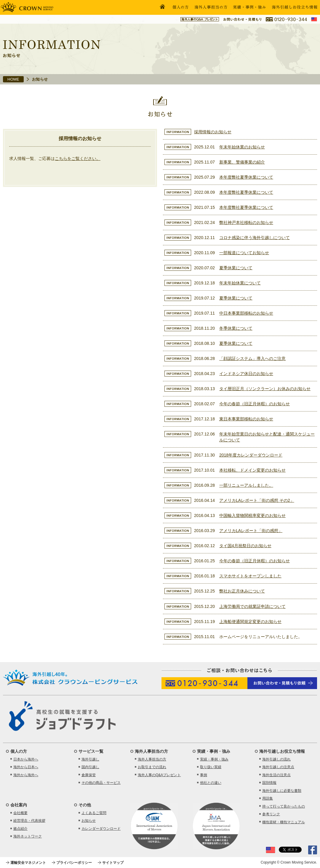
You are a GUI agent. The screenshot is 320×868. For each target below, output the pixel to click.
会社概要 (20, 813)
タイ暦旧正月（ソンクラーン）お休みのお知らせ (265, 389)
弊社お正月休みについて (242, 591)
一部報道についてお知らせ (244, 253)
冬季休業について (236, 328)
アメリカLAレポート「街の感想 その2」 (257, 500)
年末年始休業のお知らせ (242, 147)
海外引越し (90, 759)
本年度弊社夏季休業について (246, 177)
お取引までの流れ (152, 767)
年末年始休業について (240, 283)
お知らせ (89, 821)
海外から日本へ (26, 767)
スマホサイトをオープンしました (250, 576)
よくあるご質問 (94, 813)
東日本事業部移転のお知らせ (246, 419)
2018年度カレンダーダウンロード (251, 455)
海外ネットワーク (28, 836)
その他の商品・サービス (101, 783)
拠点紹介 (20, 829)
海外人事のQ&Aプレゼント (159, 775)
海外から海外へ (26, 775)
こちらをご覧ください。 (78, 158)
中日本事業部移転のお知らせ (246, 313)
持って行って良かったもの (284, 806)
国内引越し (90, 767)
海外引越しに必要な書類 (282, 791)
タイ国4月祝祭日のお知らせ (245, 546)
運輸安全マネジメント (28, 863)
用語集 (268, 798)
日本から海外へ (26, 759)
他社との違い (211, 783)
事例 (204, 775)
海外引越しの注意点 (278, 767)
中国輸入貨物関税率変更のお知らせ (252, 515)
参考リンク (271, 814)
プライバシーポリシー (74, 863)
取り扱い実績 (211, 767)
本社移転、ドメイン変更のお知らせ (252, 470)
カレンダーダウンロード (101, 829)
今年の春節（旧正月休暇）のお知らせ (255, 404)
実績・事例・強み (214, 759)
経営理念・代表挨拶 (29, 821)
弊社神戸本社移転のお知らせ (246, 222)
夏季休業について (236, 268)
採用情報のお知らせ (213, 132)
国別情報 (269, 783)
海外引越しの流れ (276, 759)
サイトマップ (113, 863)
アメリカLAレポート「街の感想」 (251, 531)
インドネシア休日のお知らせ (246, 374)
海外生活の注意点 (276, 775)
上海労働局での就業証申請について (252, 606)
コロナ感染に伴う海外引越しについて (255, 238)
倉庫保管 (89, 775)
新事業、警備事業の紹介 (242, 162)
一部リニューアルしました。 (246, 485)
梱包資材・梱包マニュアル (284, 822)
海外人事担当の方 (152, 759)
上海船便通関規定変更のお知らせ (250, 622)
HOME (13, 79)
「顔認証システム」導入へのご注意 (252, 358)
